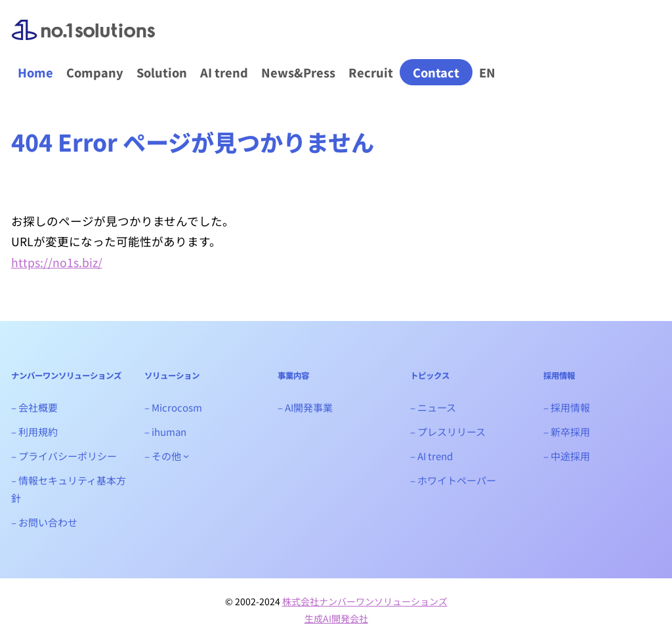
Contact (436, 72)
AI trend (224, 72)
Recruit (371, 72)
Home (35, 72)
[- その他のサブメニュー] (186, 456)
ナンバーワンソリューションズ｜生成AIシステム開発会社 (83, 40)
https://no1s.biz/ (57, 262)
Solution (162, 72)
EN (487, 72)
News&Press (298, 72)
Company (95, 72)
